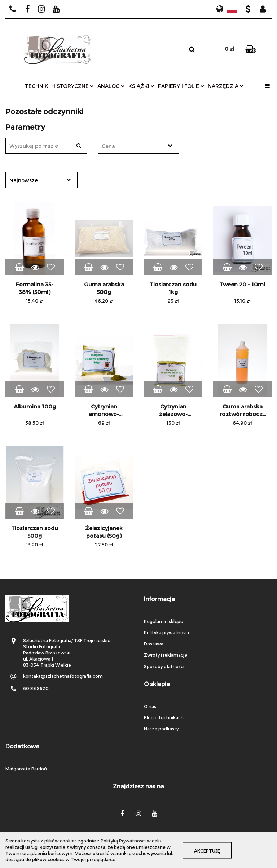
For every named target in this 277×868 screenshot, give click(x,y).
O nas (150, 706)
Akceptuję (207, 850)
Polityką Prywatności (123, 841)
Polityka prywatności (166, 632)
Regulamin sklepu (164, 621)
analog (111, 86)
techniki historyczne (59, 86)
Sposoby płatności (164, 666)
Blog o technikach (164, 717)
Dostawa (154, 644)
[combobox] (138, 146)
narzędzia (226, 86)
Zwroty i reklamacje (166, 655)
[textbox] (132, 146)
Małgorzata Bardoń (26, 769)
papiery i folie (181, 86)
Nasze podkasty (161, 729)
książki (141, 86)
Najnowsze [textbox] (24, 180)
